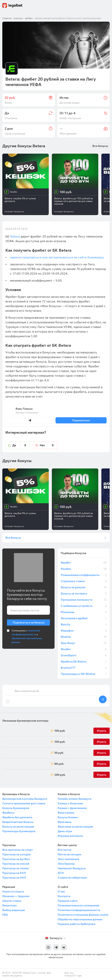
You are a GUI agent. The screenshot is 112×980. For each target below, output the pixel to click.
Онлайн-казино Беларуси (74, 799)
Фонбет (84, 649)
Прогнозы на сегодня (17, 854)
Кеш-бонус (84, 643)
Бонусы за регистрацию (18, 827)
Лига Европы (66, 864)
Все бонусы (100, 146)
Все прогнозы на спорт (18, 850)
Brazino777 (84, 668)
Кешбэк (84, 569)
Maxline (84, 637)
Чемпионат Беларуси (72, 868)
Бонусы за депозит (84, 587)
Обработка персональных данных (80, 919)
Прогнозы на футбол (16, 859)
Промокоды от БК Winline (84, 674)
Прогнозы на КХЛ (14, 873)
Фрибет (84, 563)
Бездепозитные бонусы (18, 822)
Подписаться (81, 420)
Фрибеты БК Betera (84, 662)
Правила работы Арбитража (77, 924)
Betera (29, 18)
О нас (61, 891)
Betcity (84, 624)
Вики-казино (66, 813)
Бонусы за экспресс (84, 593)
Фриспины (65, 822)
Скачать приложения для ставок (24, 803)
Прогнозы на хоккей (16, 864)
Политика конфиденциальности (79, 910)
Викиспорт (10, 905)
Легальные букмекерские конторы (25, 721)
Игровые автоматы (70, 836)
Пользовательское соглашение (78, 905)
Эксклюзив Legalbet (84, 618)
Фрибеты (8, 813)
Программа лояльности (84, 600)
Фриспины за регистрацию (75, 827)
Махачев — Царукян (16, 896)
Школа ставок (12, 901)
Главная (7, 18)
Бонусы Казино (68, 817)
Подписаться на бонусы (28, 622)
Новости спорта (13, 891)
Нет (49, 445)
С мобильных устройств (84, 606)
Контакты (64, 896)
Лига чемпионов (68, 859)
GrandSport (84, 655)
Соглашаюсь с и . (27, 636)
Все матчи (64, 850)
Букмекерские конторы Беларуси (25, 799)
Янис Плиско (24, 409)
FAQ (5, 915)
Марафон (84, 631)
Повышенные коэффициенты (84, 575)
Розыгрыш (84, 612)
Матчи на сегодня (69, 854)
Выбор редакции (14, 910)
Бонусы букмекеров (16, 808)
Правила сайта (68, 901)
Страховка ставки (84, 581)
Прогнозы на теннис (16, 868)
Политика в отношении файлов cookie (83, 915)
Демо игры (65, 831)
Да (21, 445)
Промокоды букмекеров (19, 831)
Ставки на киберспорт (72, 878)
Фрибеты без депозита (17, 817)
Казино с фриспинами (72, 808)
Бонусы (18, 18)
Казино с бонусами (70, 803)
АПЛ (61, 873)
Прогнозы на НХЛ (14, 878)
